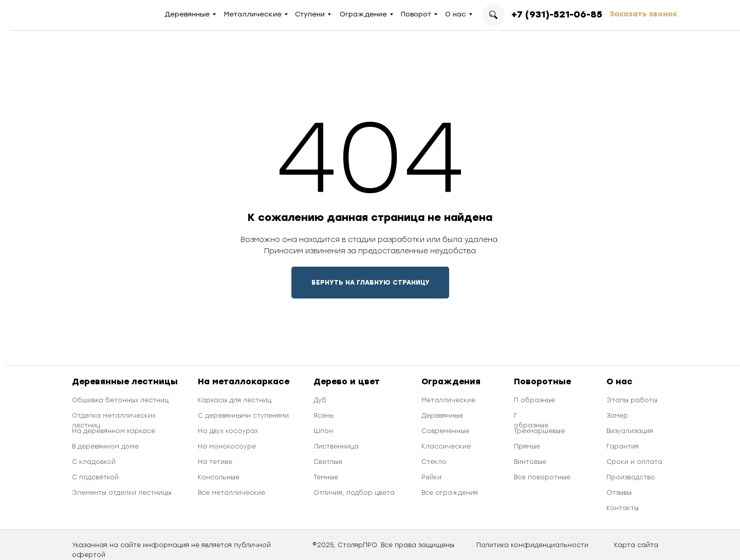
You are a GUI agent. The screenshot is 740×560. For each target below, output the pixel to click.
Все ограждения (450, 493)
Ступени (310, 14)
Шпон (323, 431)
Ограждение (363, 14)
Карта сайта (636, 545)
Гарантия (623, 446)
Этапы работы (632, 400)
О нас (456, 14)
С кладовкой (94, 462)
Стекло (434, 462)
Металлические (253, 14)
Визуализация (630, 431)
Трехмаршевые (539, 431)
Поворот (416, 14)
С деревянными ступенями (243, 416)
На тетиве (215, 462)
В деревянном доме (105, 446)
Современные (445, 431)
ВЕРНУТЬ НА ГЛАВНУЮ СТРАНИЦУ (371, 283)
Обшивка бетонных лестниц (120, 400)
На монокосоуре (227, 446)
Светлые (328, 462)
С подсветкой (95, 477)
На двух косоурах (228, 431)
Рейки (431, 477)
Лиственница (336, 446)
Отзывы (619, 493)
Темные (326, 477)
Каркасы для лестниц (235, 400)
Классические (446, 446)
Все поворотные (542, 477)
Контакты (623, 508)
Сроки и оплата (634, 462)
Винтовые (530, 462)
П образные (534, 400)
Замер (617, 416)
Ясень (324, 416)
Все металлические (232, 493)
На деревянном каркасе (114, 431)
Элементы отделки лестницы (122, 493)
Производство (631, 477)
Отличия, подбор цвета (354, 493)
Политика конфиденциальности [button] (532, 545)
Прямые (527, 446)
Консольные (219, 477)
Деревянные (187, 14)
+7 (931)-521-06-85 (557, 14)
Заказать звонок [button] (643, 14)
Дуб (320, 400)
